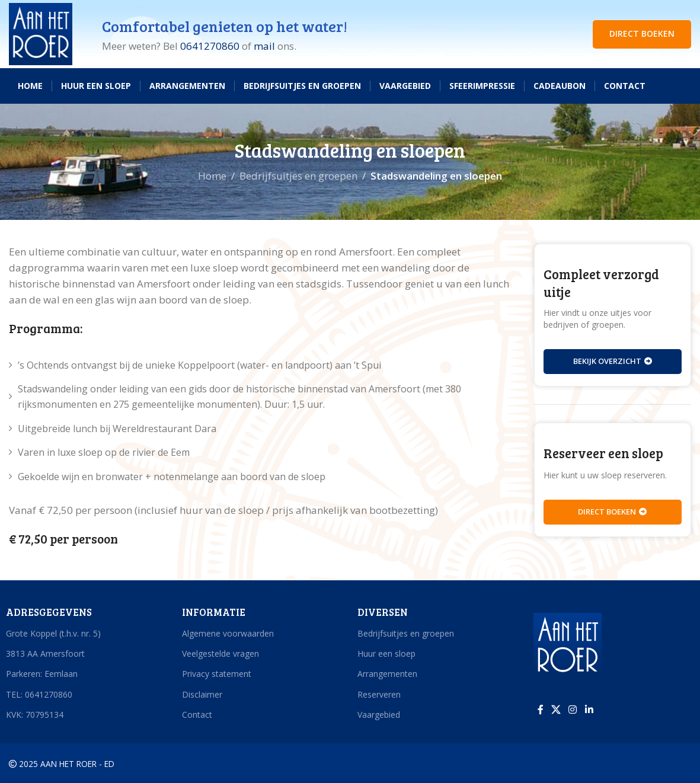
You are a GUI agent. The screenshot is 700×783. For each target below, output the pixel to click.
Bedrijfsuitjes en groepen (298, 176)
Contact (197, 715)
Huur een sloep (386, 653)
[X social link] (556, 710)
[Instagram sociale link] (573, 710)
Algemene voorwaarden (228, 633)
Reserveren (379, 694)
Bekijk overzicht (613, 361)
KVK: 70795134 (35, 715)
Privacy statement (217, 674)
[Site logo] (41, 33)
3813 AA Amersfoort (45, 653)
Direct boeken (612, 512)
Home (212, 176)
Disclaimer (202, 694)
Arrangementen (387, 674)
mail (264, 46)
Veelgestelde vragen (220, 653)
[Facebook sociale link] (541, 710)
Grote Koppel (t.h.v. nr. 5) (53, 633)
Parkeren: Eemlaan (42, 674)
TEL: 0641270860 (39, 694)
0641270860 (210, 46)
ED (109, 764)
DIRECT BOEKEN (642, 33)
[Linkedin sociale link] (589, 710)
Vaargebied (379, 715)
